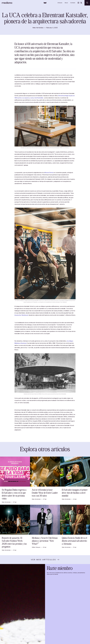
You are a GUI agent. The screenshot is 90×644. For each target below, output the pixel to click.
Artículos (60, 3)
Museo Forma (49, 172)
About (66, 3)
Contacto (73, 3)
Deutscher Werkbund (21, 315)
